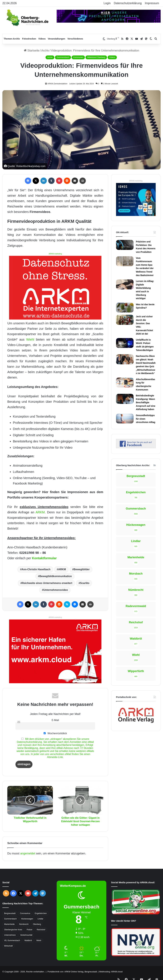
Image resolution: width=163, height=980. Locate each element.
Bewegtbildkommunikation (56, 576)
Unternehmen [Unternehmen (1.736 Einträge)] (10, 935)
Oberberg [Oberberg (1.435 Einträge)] (37, 924)
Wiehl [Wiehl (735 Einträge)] (39, 940)
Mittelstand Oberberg (96, 57)
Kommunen (78, 57)
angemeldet (28, 853)
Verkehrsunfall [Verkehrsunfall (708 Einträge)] (26, 935)
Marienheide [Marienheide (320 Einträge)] (9, 924)
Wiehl (30, 339)
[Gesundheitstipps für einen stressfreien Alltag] (125, 419)
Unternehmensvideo (56, 590)
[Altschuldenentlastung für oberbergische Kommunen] (125, 383)
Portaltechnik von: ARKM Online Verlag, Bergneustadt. (72, 972)
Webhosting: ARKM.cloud (111, 972)
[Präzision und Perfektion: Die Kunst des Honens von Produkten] (125, 245)
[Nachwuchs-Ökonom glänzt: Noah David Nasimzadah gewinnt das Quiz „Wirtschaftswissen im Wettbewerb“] (125, 359)
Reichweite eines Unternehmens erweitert (47, 583)
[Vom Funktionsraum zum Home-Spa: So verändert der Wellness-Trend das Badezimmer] (125, 261)
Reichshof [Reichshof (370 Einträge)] (41, 930)
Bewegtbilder (82, 569)
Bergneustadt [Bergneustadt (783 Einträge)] (10, 913)
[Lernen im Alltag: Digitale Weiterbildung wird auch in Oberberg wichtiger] (125, 284)
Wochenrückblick (55, 733)
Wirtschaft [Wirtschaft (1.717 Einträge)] (8, 946)
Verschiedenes (75, 39)
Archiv (45, 51)
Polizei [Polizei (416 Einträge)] (29, 930)
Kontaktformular (44, 558)
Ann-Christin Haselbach (36, 569)
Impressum (152, 3)
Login (107, 3)
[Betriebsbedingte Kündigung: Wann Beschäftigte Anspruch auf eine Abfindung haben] (125, 399)
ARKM (40, 512)
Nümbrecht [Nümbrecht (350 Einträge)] (24, 924)
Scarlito (85, 583)
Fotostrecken (29, 39)
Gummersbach (63, 57)
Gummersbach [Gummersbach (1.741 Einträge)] (10, 919)
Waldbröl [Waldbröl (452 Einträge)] (28, 940)
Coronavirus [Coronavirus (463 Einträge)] (25, 913)
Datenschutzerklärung (128, 3)
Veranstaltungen (57, 39)
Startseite (32, 51)
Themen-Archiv (12, 39)
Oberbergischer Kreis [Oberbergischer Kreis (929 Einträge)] (13, 930)
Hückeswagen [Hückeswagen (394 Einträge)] (27, 919)
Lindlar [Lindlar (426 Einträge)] (40, 919)
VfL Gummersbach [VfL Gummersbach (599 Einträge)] (12, 940)
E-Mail (55, 720)
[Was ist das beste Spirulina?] (125, 308)
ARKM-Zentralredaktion (57, 84)
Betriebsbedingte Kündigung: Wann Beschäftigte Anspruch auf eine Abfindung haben (146, 402)
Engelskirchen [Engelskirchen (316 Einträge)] (41, 913)
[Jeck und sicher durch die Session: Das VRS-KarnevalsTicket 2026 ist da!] (125, 320)
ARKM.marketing (55, 254)
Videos (42, 39)
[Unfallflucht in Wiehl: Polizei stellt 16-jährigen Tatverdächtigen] (125, 343)
